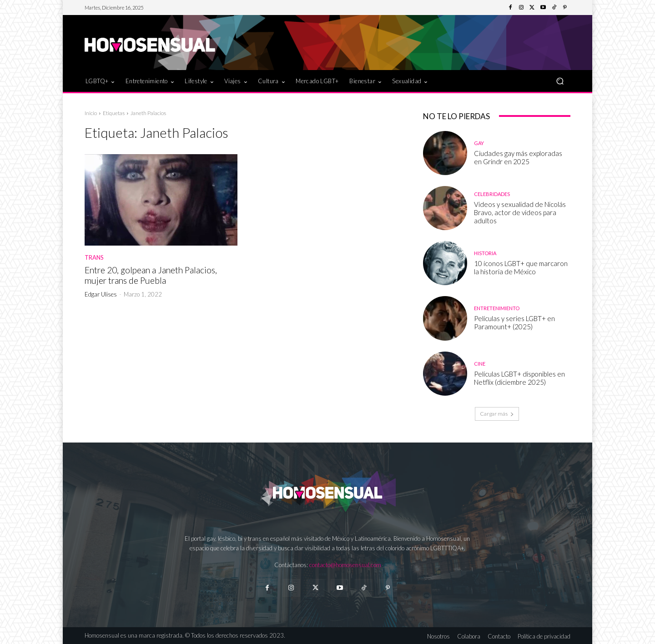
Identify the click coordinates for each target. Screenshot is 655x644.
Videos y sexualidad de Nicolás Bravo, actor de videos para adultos (520, 212)
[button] (560, 81)
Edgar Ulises (101, 294)
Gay (479, 143)
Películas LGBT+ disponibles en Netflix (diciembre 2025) (519, 378)
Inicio (91, 113)
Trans (94, 258)
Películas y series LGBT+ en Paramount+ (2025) (514, 322)
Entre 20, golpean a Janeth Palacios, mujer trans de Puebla (151, 275)
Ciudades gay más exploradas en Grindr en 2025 (518, 157)
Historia (485, 253)
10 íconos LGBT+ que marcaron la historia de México (521, 267)
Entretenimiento (497, 308)
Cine (480, 364)
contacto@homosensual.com (345, 565)
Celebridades (492, 194)
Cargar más (497, 414)
